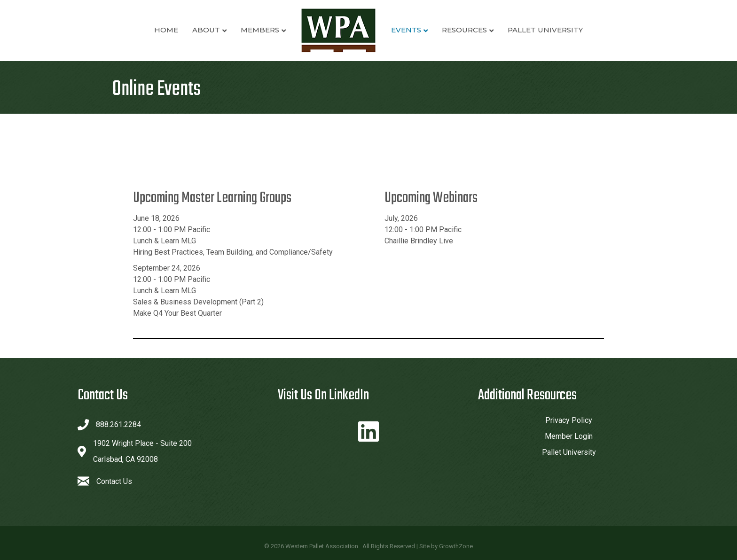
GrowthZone (456, 546)
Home (166, 30)
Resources (464, 30)
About (206, 30)
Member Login (569, 436)
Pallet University (545, 30)
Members (260, 30)
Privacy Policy (569, 420)
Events (406, 30)
